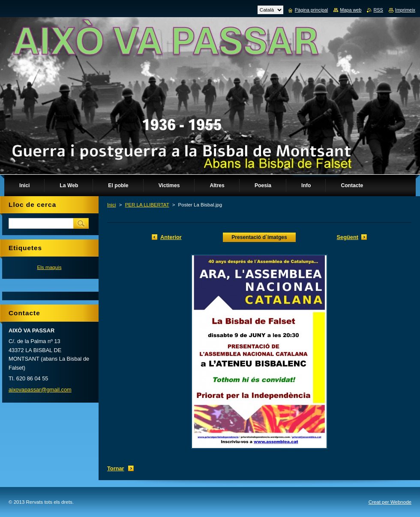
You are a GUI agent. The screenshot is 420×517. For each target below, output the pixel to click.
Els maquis (49, 267)
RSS (378, 10)
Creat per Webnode (390, 502)
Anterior (171, 237)
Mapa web (351, 10)
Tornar (116, 468)
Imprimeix (405, 10)
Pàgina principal (311, 10)
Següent (348, 237)
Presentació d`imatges (259, 237)
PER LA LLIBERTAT (147, 205)
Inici (111, 205)
